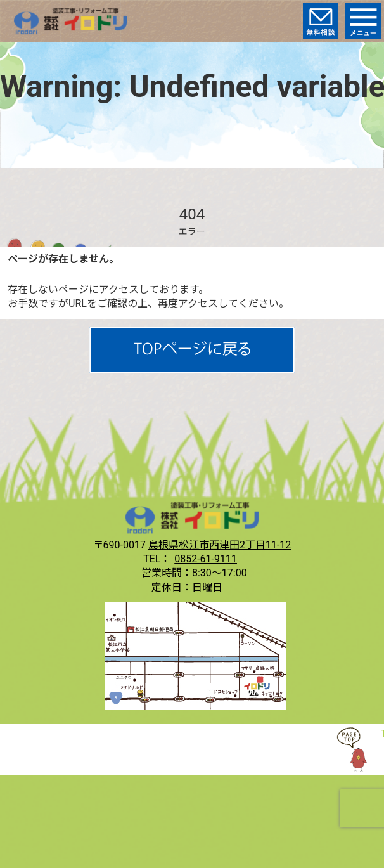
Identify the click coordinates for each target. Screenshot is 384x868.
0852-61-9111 (206, 559)
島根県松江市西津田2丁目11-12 (220, 545)
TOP (359, 749)
